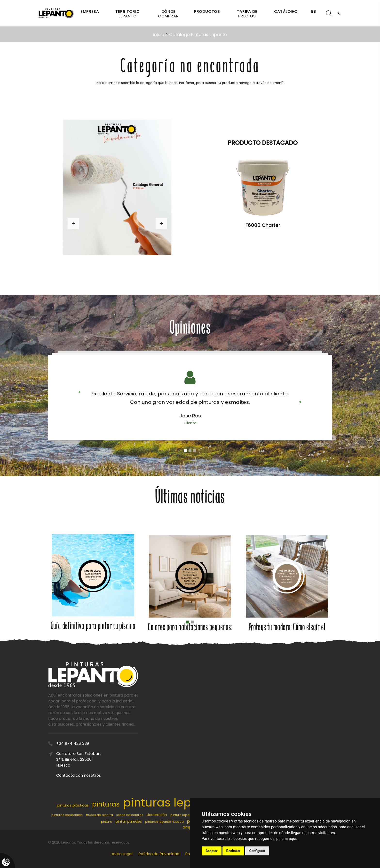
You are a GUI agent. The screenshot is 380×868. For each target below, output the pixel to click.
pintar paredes (129, 822)
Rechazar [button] (234, 851)
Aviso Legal (122, 854)
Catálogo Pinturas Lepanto (198, 35)
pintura (107, 822)
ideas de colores (130, 815)
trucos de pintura (99, 815)
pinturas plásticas (73, 805)
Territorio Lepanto (127, 14)
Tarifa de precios (247, 14)
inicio (159, 35)
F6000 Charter (263, 225)
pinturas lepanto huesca (164, 822)
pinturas (106, 804)
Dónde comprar (168, 14)
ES (314, 12)
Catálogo (286, 12)
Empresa (90, 12)
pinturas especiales (67, 815)
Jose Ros (190, 416)
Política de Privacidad (159, 854)
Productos (207, 12)
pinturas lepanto (170, 803)
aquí (293, 839)
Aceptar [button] (212, 851)
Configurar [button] (257, 851)
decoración (157, 815)
